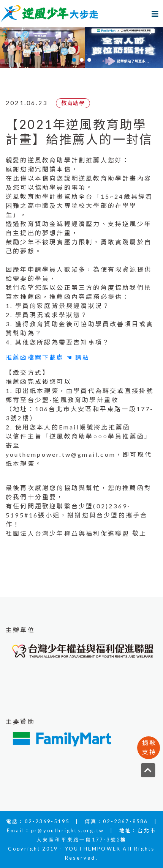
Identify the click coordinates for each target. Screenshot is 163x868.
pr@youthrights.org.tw (67, 830)
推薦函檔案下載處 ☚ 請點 (48, 357)
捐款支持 (149, 747)
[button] (12, 47)
